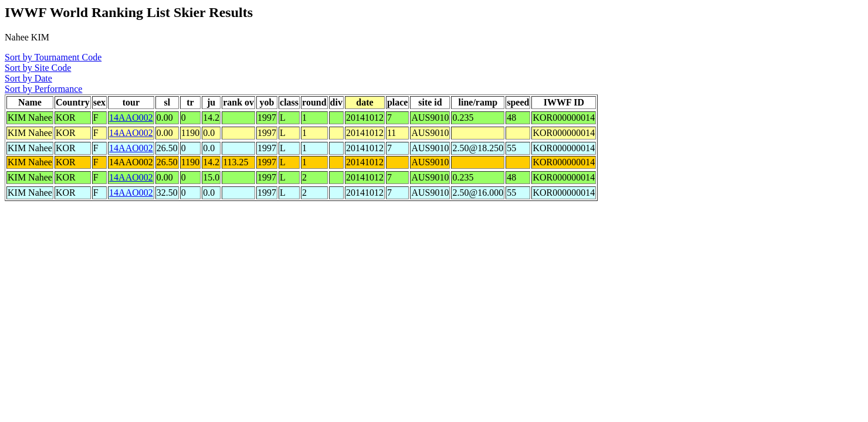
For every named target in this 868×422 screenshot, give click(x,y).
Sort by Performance (43, 89)
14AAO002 (131, 118)
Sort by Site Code (38, 68)
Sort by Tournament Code (53, 57)
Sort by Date (28, 78)
